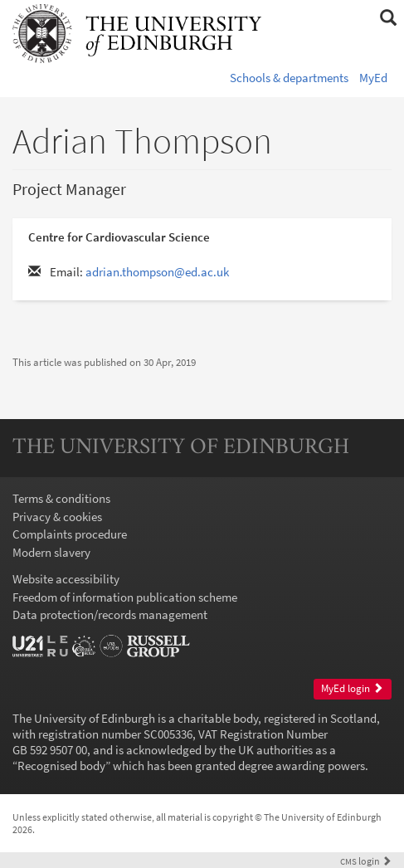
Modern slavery (51, 552)
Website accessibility (66, 579)
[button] (388, 18)
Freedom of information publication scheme (125, 597)
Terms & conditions (61, 498)
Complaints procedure (70, 534)
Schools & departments (289, 78)
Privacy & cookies (57, 517)
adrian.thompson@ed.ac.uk (157, 272)
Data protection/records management (110, 614)
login (366, 861)
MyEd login (352, 688)
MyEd (373, 78)
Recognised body (61, 766)
